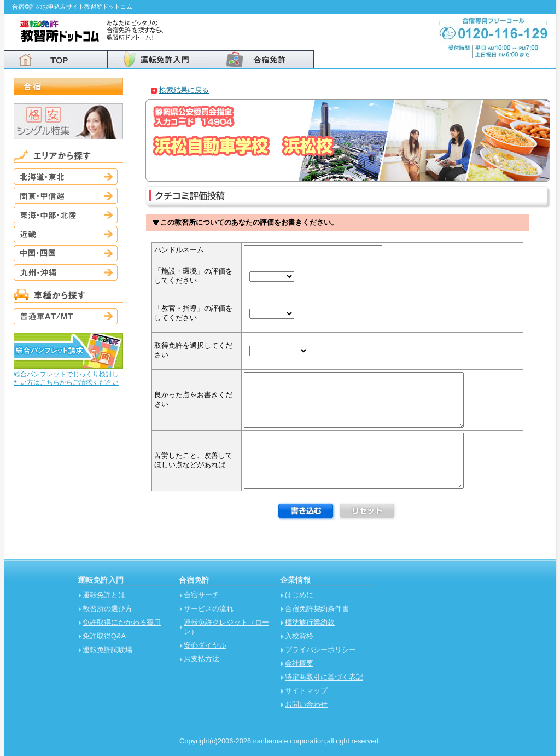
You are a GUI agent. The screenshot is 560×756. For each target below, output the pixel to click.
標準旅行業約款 (310, 622)
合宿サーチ (202, 595)
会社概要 (299, 663)
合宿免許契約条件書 (317, 609)
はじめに (299, 595)
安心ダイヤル (205, 645)
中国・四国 (66, 253)
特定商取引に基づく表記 (324, 677)
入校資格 (299, 636)
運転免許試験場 (107, 650)
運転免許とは (104, 595)
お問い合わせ (306, 704)
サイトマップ (306, 691)
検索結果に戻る (184, 90)
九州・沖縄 (66, 272)
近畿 (66, 234)
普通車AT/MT (66, 316)
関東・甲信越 (66, 196)
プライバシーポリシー (320, 650)
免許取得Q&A (104, 636)
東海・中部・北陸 (66, 215)
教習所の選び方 (107, 609)
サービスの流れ (209, 609)
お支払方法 (202, 659)
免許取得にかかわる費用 (122, 622)
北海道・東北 (66, 177)
